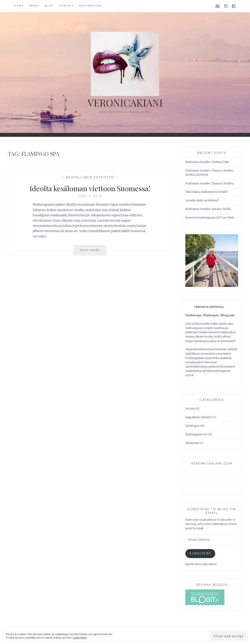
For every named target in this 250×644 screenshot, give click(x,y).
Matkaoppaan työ (196, 434)
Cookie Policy (80, 638)
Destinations (90, 6)
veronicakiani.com (212, 463)
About (34, 6)
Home (19, 6)
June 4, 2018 (90, 196)
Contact (66, 6)
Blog (49, 6)
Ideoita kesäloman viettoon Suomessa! (90, 188)
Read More (93, 252)
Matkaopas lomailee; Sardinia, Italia (207, 162)
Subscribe (200, 553)
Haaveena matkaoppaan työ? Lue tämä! (210, 218)
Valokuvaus (192, 443)
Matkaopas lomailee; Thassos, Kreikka (209, 183)
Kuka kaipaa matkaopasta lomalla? (207, 192)
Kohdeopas (192, 426)
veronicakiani (125, 103)
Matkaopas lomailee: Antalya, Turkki (208, 209)
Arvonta (190, 409)
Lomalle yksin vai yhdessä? (202, 200)
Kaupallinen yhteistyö (90, 177)
